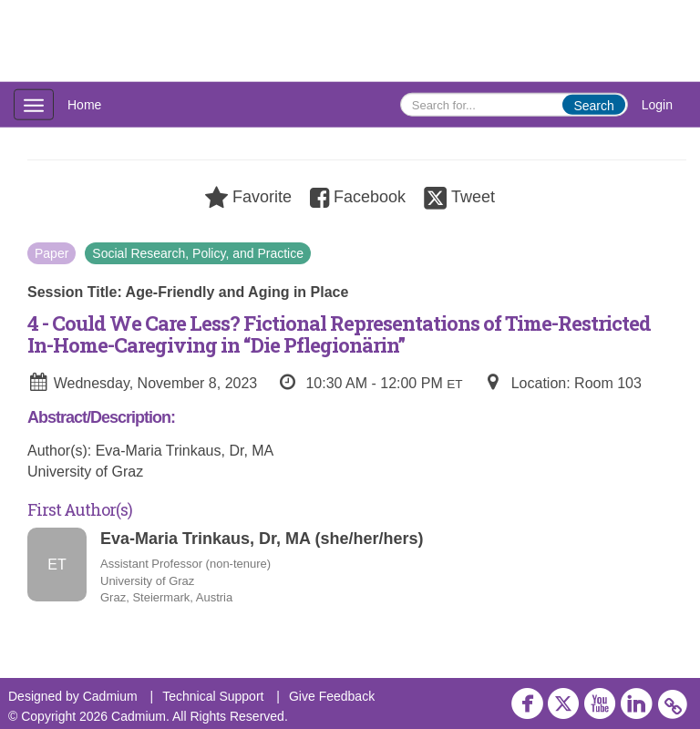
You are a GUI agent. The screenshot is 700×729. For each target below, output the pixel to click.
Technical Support (213, 696)
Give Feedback (332, 696)
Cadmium (110, 696)
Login (657, 105)
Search (593, 106)
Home (84, 105)
